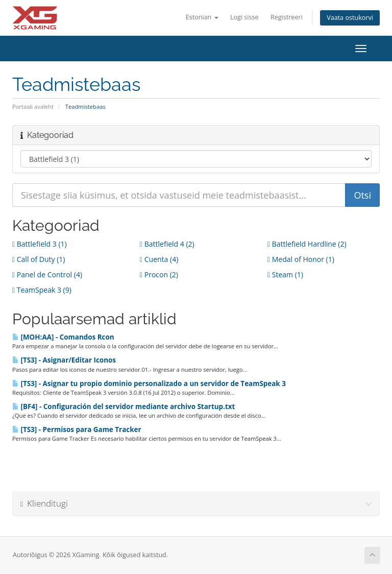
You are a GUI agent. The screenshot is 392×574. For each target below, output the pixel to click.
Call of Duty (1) (39, 259)
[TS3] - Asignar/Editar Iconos (64, 360)
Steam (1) (285, 274)
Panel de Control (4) (47, 274)
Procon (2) (159, 274)
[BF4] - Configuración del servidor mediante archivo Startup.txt (124, 406)
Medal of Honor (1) (301, 259)
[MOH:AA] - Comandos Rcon (63, 337)
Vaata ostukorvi (350, 18)
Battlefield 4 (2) (167, 244)
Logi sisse (244, 17)
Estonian (202, 17)
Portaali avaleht (33, 106)
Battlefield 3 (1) (40, 244)
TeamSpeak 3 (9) (42, 290)
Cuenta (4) (159, 259)
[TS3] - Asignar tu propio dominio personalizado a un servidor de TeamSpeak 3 (149, 384)
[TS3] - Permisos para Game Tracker (77, 429)
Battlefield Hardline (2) (307, 244)
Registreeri (287, 17)
